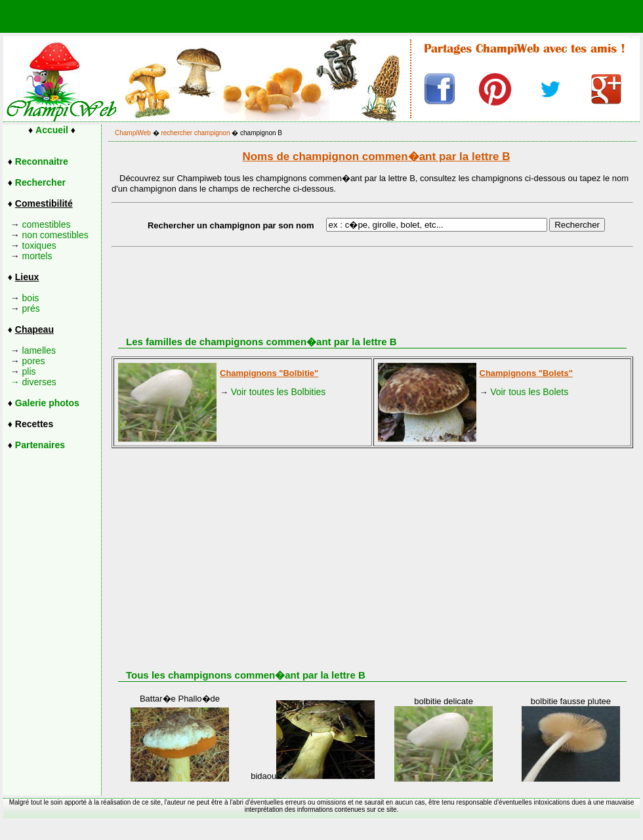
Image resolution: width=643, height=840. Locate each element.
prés (31, 308)
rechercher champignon (195, 133)
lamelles (39, 350)
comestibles (47, 224)
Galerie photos (47, 403)
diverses (39, 382)
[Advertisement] (384, 550)
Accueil (52, 130)
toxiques (39, 245)
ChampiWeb (133, 133)
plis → (19, 377)
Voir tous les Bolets (529, 392)
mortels (37, 256)
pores (34, 361)
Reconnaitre (42, 161)
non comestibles (55, 235)
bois (31, 298)
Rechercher (40, 182)
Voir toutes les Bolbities (279, 392)
